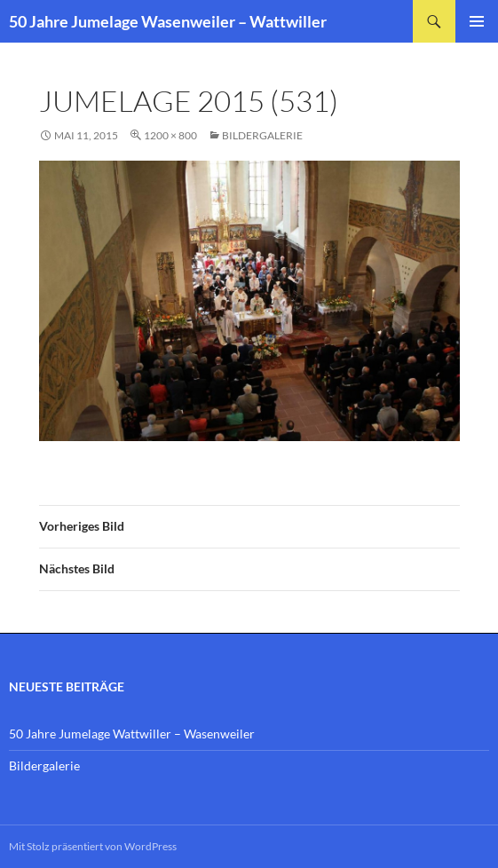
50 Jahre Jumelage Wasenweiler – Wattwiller (168, 21)
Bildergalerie (262, 135)
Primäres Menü (477, 21)
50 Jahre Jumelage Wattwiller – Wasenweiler (132, 734)
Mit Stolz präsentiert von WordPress (93, 846)
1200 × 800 (170, 135)
